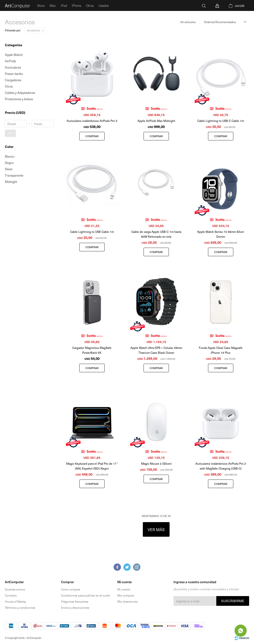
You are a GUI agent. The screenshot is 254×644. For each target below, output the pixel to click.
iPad (64, 5)
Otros (90, 5)
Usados (104, 5)
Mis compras (126, 595)
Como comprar (71, 589)
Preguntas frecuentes (75, 601)
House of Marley (15, 601)
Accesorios (33, 30)
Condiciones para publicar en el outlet (86, 595)
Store (41, 5)
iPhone (77, 5)
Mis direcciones (127, 601)
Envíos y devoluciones (75, 608)
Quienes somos (15, 589)
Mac (53, 5)
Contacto (11, 595)
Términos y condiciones (20, 608)
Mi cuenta (124, 589)
